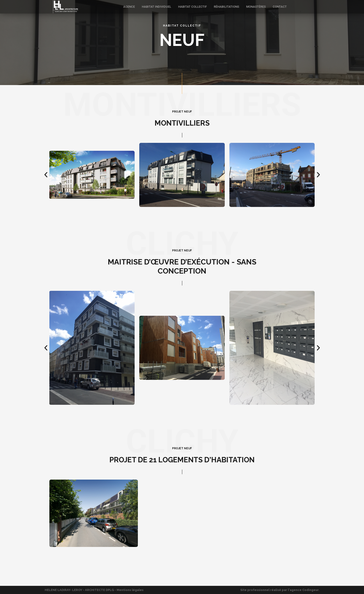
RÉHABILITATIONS (226, 7)
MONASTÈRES (256, 7)
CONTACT (280, 7)
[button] (46, 175)
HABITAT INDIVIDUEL (156, 7)
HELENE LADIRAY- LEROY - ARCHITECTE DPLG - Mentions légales (94, 590)
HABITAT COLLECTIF (192, 7)
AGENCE (129, 7)
